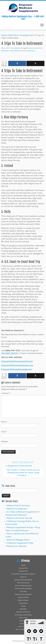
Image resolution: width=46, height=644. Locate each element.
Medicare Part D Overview (18, 505)
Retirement (5, 51)
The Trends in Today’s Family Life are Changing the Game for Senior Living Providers (23, 472)
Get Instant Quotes (23, 583)
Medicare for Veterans (16, 546)
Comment (6, 393)
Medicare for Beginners (17, 509)
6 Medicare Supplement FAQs (20, 543)
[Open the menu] (42, 25)
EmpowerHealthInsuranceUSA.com (17, 361)
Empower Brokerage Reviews (23, 580)
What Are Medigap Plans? (18, 540)
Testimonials (23, 621)
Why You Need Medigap (23, 629)
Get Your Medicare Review (23, 586)
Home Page (23, 591)
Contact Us (23, 577)
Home (4, 35)
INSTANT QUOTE (10, 353)
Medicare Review (23, 600)
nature (30, 48)
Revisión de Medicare (23, 612)
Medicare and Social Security (19, 518)
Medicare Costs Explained (23, 594)
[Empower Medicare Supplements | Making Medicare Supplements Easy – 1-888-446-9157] (23, 8)
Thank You (23, 624)
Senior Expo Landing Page (23, 615)
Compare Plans (23, 568)
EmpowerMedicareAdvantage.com (16, 369)
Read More (13, 35)
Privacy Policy (23, 603)
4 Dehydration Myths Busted (18, 466)
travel (23, 51)
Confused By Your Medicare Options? (23, 574)
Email (4, 432)
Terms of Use (23, 618)
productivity (38, 48)
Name (4, 422)
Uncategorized (26, 35)
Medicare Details (23, 597)
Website (5, 441)
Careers (23, 565)
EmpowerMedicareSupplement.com (17, 365)
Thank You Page (23, 626)
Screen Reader (33, 622)
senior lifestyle (15, 51)
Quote (23, 606)
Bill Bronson (31, 51)
